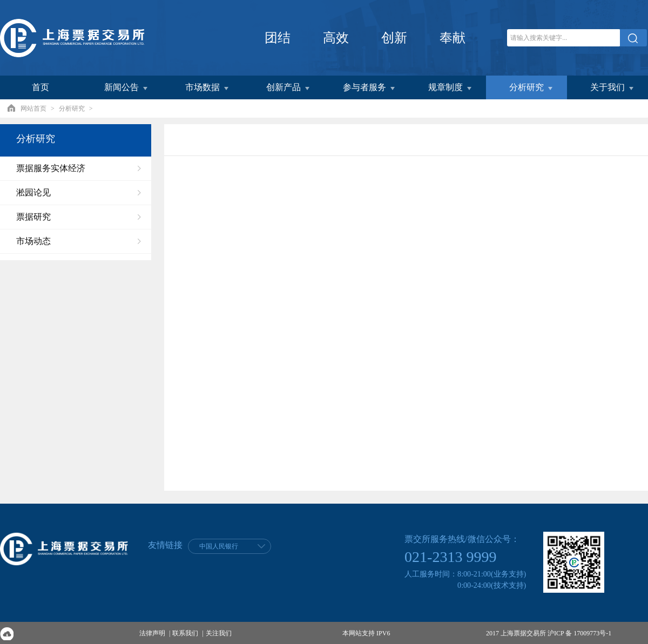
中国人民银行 (219, 546)
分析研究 (72, 109)
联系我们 (185, 633)
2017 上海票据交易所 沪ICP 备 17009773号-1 (549, 633)
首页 (40, 87)
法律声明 (152, 633)
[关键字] (564, 38)
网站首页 (33, 109)
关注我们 (219, 633)
